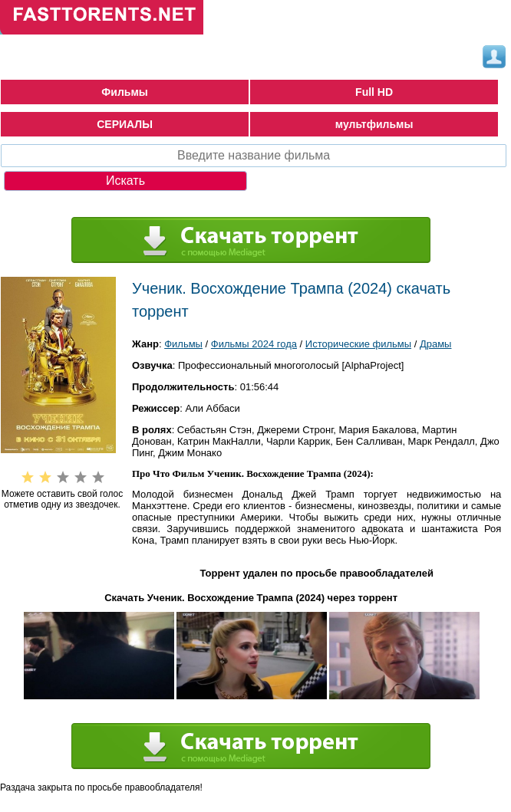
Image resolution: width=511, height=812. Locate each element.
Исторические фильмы (358, 344)
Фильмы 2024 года (254, 344)
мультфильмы (374, 124)
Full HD (374, 92)
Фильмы (124, 92)
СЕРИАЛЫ (125, 124)
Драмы (436, 344)
